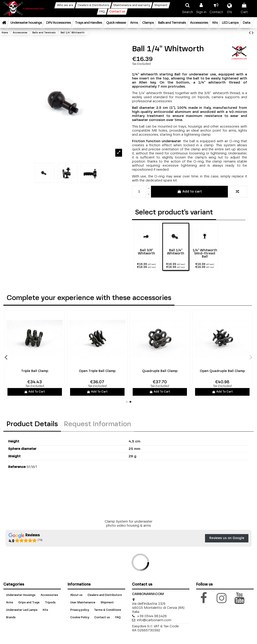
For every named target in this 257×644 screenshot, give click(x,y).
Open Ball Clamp (58, 371)
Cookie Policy (80, 618)
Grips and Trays (29, 603)
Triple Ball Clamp (183, 371)
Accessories (49, 595)
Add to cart (190, 191)
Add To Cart (58, 392)
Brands (11, 618)
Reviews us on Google (227, 538)
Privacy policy (80, 610)
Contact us (102, 618)
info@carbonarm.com (154, 620)
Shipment (107, 603)
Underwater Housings (21, 595)
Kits (45, 610)
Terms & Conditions (108, 610)
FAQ (118, 618)
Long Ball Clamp (120, 371)
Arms (10, 603)
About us (76, 595)
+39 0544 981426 (152, 616)
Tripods (50, 603)
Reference (17, 467)
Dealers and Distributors (105, 595)
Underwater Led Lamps (22, 610)
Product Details (32, 424)
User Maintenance (83, 603)
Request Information (98, 424)
